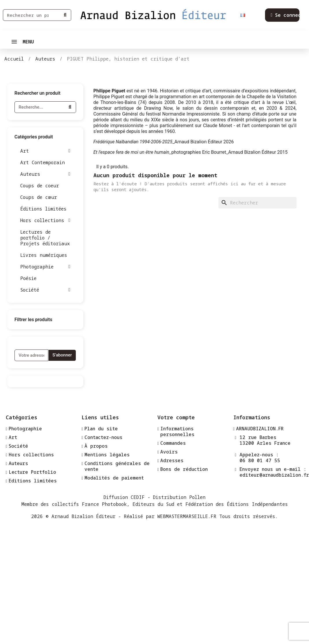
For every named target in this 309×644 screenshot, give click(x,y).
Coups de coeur (40, 186)
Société (45, 290)
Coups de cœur (39, 197)
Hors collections (45, 220)
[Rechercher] (257, 203)
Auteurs (45, 174)
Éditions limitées (43, 209)
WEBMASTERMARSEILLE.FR (187, 516)
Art (45, 151)
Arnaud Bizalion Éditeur (83, 516)
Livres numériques (44, 255)
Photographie (45, 267)
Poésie (28, 278)
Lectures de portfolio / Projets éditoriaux (45, 238)
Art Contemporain (43, 162)
